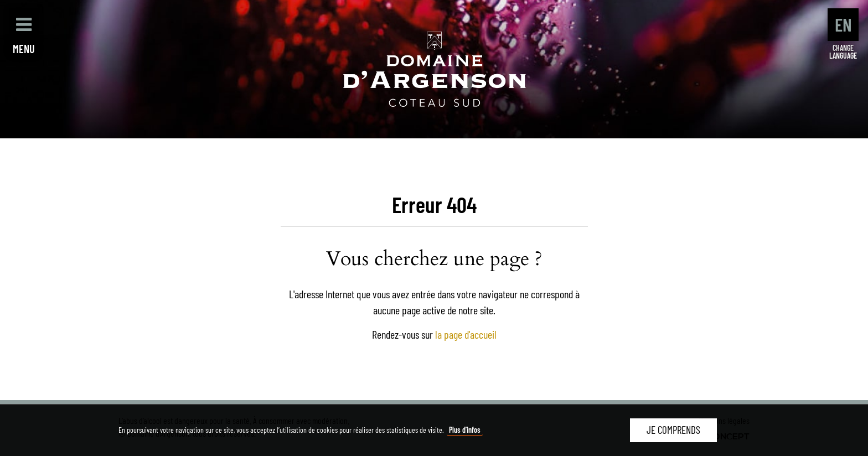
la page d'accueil (466, 334)
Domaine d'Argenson (434, 69)
